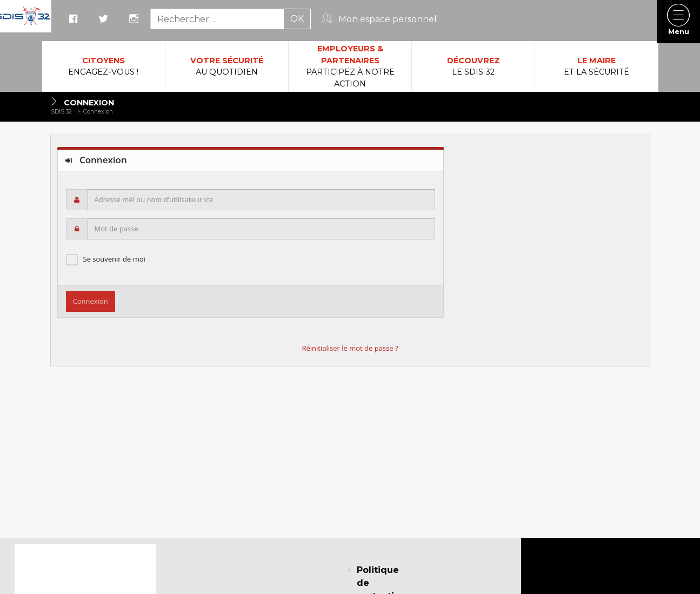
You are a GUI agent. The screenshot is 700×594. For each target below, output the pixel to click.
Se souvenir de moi (114, 259)
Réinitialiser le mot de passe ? (350, 348)
